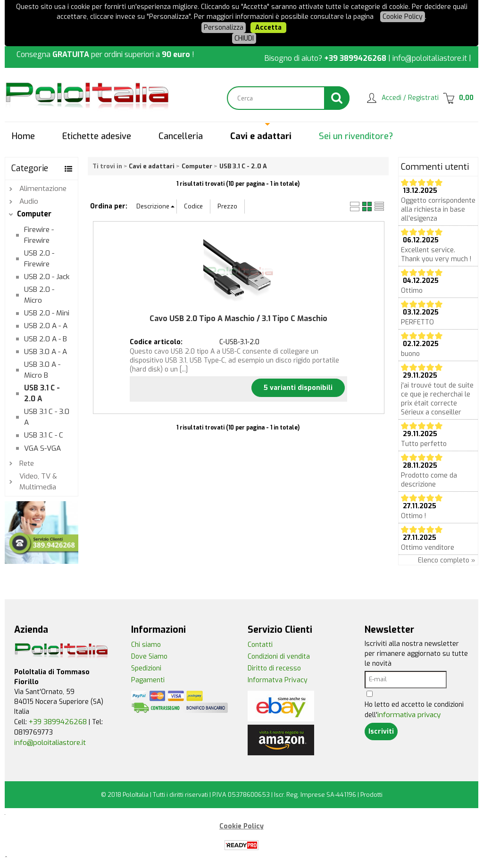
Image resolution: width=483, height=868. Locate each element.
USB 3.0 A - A (46, 352)
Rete (27, 463)
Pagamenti (148, 680)
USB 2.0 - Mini (47, 313)
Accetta (268, 28)
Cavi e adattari (261, 136)
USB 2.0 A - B (46, 339)
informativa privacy (409, 715)
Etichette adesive (97, 136)
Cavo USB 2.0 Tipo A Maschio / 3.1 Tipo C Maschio (238, 318)
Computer (34, 214)
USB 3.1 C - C (44, 435)
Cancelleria (181, 136)
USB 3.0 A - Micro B (42, 370)
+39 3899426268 (355, 58)
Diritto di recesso (274, 668)
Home (23, 136)
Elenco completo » (447, 560)
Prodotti (371, 795)
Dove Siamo (149, 657)
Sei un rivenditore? (356, 136)
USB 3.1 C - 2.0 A (42, 393)
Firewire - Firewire (39, 235)
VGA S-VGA (42, 448)
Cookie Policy (403, 17)
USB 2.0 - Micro (39, 295)
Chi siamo (146, 645)
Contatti (260, 645)
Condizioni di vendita (279, 657)
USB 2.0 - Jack (47, 277)
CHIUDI (244, 38)
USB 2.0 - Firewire (39, 259)
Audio (29, 201)
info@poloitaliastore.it (430, 58)
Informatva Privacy (278, 680)
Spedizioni (146, 668)
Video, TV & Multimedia (38, 482)
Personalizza (224, 28)
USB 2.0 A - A (46, 326)
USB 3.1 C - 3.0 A (47, 417)
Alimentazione (43, 189)
